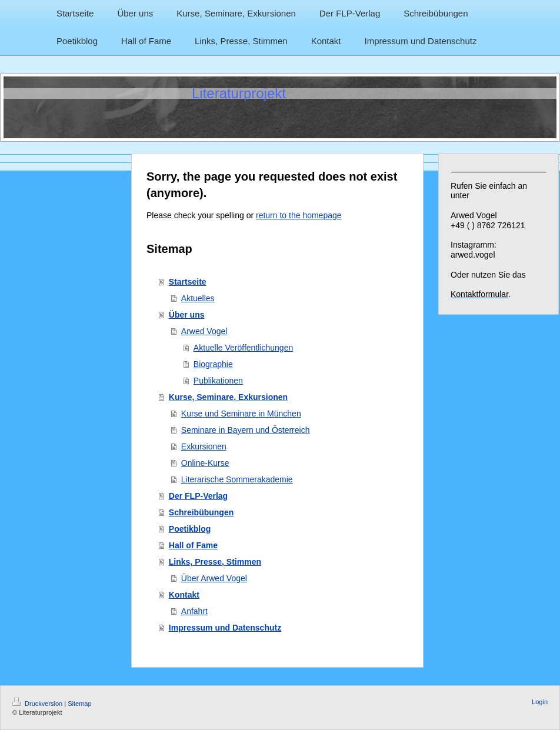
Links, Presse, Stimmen (215, 562)
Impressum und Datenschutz (225, 628)
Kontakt (184, 595)
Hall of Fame (193, 545)
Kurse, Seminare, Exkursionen (228, 397)
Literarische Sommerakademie (237, 479)
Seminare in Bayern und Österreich (246, 430)
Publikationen (218, 381)
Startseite (188, 282)
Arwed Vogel (204, 331)
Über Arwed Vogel (214, 578)
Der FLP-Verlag (198, 496)
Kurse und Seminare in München (241, 414)
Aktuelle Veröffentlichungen (243, 348)
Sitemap (79, 704)
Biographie (213, 364)
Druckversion (38, 704)
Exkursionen (204, 446)
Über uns (187, 315)
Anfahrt (194, 611)
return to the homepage (299, 215)
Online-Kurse (205, 463)
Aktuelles (198, 298)
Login (540, 702)
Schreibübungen (201, 512)
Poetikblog (190, 529)
